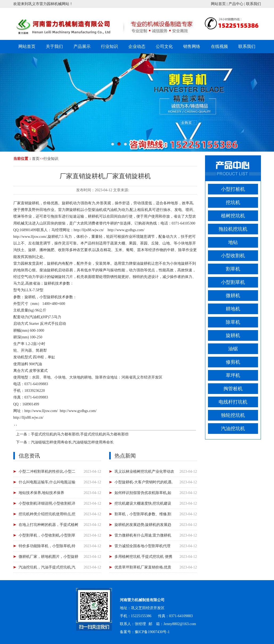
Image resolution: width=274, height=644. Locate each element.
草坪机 (233, 375)
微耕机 (233, 296)
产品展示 (82, 46)
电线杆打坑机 (233, 402)
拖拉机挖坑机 (233, 229)
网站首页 (218, 4)
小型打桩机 (233, 189)
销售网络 (192, 46)
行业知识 (109, 46)
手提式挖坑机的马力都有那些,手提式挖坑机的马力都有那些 (80, 434)
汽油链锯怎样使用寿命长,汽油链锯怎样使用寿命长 (72, 442)
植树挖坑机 (233, 216)
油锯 (233, 349)
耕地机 (233, 309)
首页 (36, 159)
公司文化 (164, 46)
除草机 (233, 322)
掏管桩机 (233, 389)
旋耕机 (233, 335)
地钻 (233, 242)
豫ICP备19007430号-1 (152, 632)
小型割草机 (233, 282)
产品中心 (236, 4)
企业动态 (137, 46)
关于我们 (54, 46)
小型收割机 (233, 256)
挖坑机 (233, 202)
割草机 (233, 269)
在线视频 (219, 46)
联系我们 (253, 4)
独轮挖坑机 (233, 415)
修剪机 (233, 362)
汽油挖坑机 (233, 429)
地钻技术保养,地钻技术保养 (42, 493)
